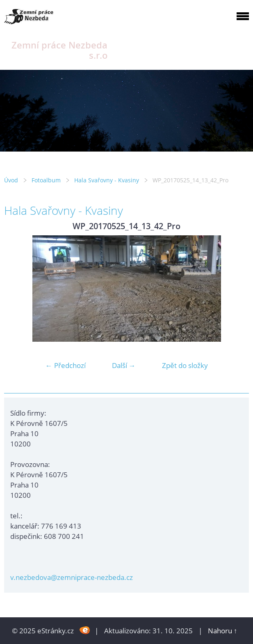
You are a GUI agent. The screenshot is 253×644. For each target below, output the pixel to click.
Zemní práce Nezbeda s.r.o (59, 50)
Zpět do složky (185, 365)
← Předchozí (66, 365)
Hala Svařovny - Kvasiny (107, 180)
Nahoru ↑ (223, 631)
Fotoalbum (46, 180)
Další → (124, 365)
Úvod (11, 180)
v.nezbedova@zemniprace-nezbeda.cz (72, 577)
